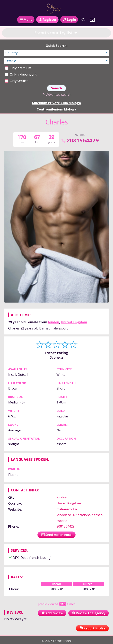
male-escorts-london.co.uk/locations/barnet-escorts (80, 515)
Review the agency (89, 613)
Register (47, 20)
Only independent (21, 74)
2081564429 (80, 140)
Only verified (17, 81)
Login (69, 20)
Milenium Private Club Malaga (56, 103)
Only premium (18, 68)
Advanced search (56, 95)
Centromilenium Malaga (56, 109)
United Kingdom (74, 322)
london (54, 322)
